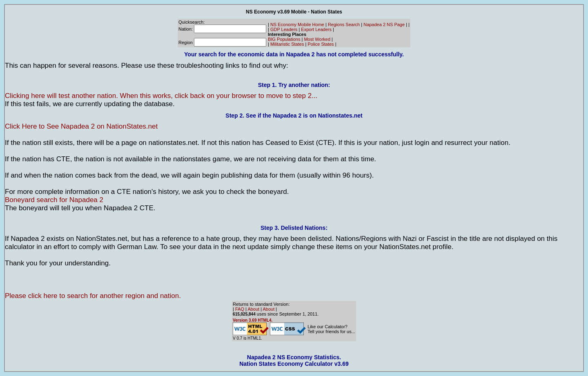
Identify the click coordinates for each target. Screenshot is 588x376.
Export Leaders (316, 29)
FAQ (240, 309)
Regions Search (344, 24)
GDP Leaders (284, 29)
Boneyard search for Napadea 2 (54, 200)
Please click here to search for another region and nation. (93, 296)
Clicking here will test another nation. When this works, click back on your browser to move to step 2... (161, 96)
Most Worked (317, 39)
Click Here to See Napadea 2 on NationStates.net (81, 126)
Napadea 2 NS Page (384, 24)
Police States (321, 44)
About (253, 309)
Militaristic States (287, 44)
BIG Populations (284, 39)
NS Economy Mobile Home (297, 24)
